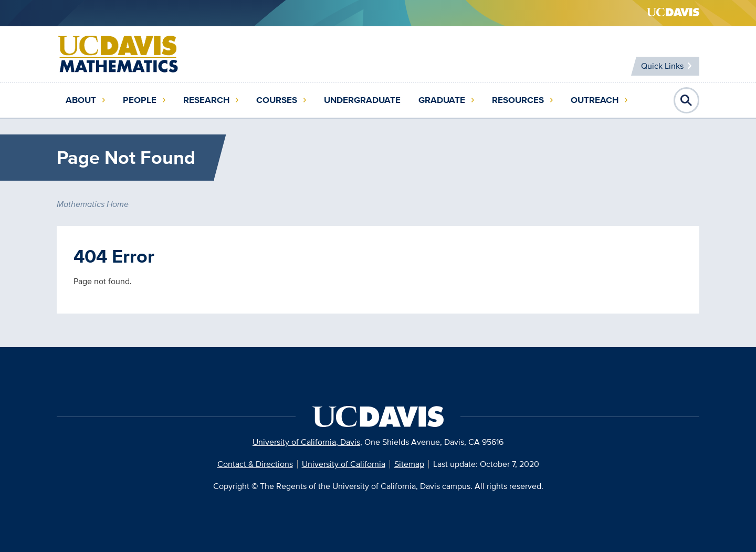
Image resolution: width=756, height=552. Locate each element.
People (140, 100)
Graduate (442, 100)
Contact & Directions (255, 464)
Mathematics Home (93, 204)
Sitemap (409, 464)
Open (687, 100)
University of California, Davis (306, 442)
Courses (277, 100)
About (81, 100)
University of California (344, 464)
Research (206, 100)
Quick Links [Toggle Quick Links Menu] (661, 66)
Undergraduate (362, 100)
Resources (518, 100)
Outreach (595, 100)
